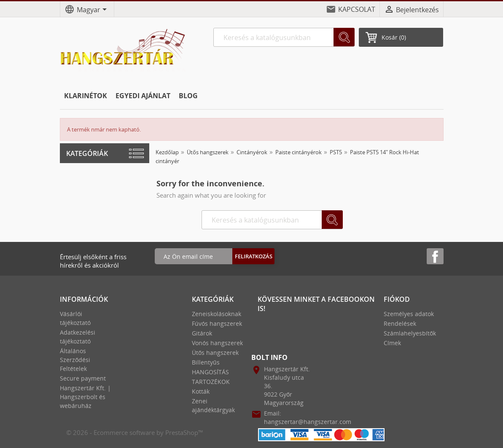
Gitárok (202, 333)
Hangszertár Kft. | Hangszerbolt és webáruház (85, 397)
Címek (392, 343)
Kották (201, 391)
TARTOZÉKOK (211, 382)
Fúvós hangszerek (217, 323)
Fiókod (397, 299)
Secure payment (83, 378)
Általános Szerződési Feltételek (75, 360)
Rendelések (400, 323)
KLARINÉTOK (86, 96)
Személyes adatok (409, 314)
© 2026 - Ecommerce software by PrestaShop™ (135, 432)
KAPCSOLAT (357, 9)
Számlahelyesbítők (410, 333)
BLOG (188, 96)
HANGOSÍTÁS (210, 372)
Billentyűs (206, 362)
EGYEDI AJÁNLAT (143, 96)
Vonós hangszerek (217, 343)
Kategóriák (87, 153)
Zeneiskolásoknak (217, 314)
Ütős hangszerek (215, 353)
